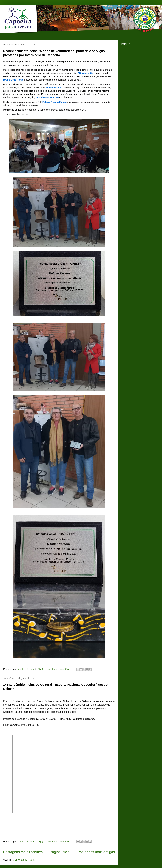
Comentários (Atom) (24, 860)
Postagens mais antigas (96, 852)
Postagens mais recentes (23, 852)
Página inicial (60, 852)
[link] (86, 73)
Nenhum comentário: (60, 669)
